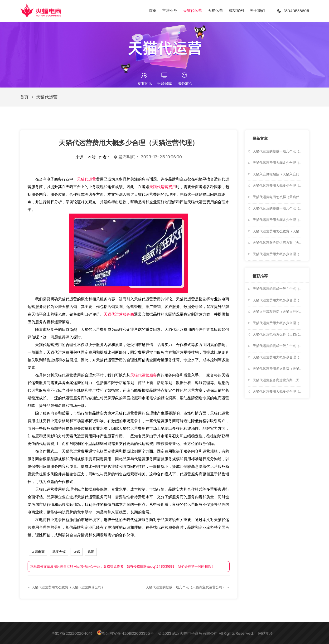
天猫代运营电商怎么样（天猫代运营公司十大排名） (278, 197)
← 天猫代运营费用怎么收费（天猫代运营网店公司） (66, 587)
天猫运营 (215, 11)
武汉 (91, 552)
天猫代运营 (193, 11)
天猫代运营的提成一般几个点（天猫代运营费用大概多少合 (278, 151)
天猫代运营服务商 (119, 314)
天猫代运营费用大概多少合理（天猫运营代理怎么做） (278, 185)
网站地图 (266, 633)
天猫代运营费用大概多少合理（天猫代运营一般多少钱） (278, 163)
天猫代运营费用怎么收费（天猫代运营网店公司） (278, 231)
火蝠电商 (38, 552)
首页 (153, 11)
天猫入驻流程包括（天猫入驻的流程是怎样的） (278, 174)
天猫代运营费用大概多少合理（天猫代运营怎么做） (278, 254)
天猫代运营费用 (163, 187)
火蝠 (77, 552)
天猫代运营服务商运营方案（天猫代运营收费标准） (278, 243)
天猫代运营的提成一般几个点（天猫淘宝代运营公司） (278, 208)
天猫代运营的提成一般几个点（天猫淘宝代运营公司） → (188, 587)
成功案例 (236, 11)
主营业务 (170, 11)
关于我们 (257, 11)
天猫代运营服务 (144, 375)
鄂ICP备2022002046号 (72, 633)
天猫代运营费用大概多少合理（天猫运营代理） (278, 220)
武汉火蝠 (59, 552)
